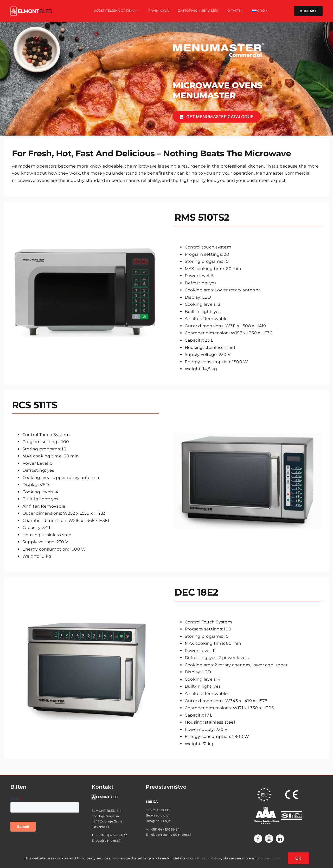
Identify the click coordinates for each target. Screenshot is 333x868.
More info (270, 858)
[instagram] (269, 839)
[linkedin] (280, 839)
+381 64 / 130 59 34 (165, 829)
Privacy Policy (209, 858)
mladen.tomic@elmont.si (170, 835)
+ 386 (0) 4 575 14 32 (111, 835)
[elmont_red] (31, 8)
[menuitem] (260, 11)
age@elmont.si (108, 841)
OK (298, 858)
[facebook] (258, 839)
